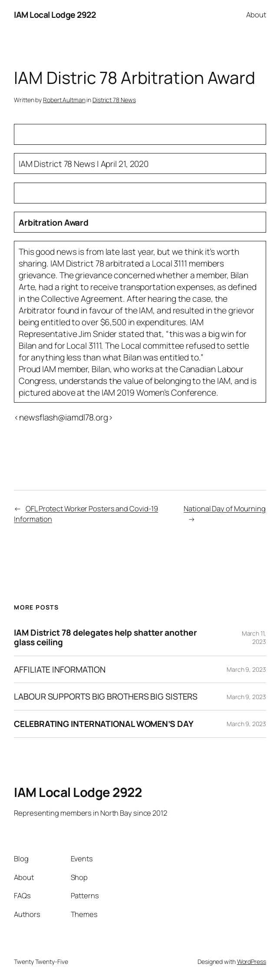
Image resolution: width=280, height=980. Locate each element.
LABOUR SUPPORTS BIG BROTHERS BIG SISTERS (106, 697)
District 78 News (114, 100)
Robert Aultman (64, 100)
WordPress (252, 962)
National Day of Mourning (225, 508)
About (256, 15)
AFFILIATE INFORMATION (60, 670)
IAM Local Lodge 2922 (55, 15)
